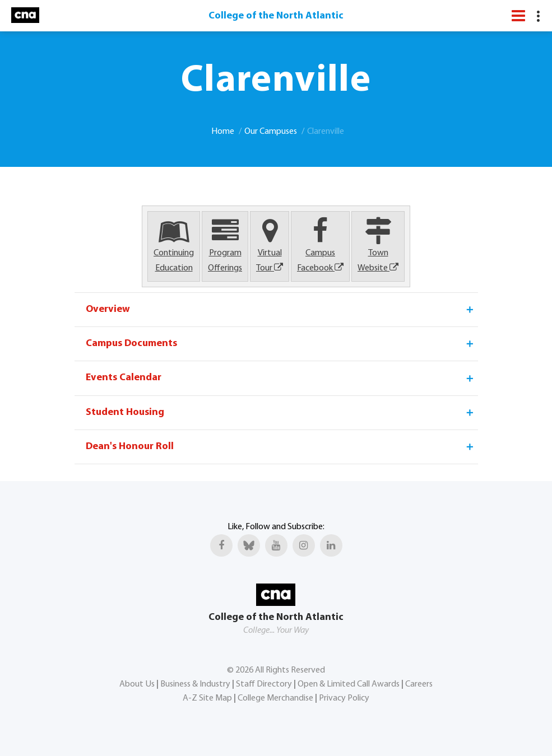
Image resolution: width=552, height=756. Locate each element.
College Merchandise (275, 698)
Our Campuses (271, 132)
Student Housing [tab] (280, 413)
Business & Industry (195, 684)
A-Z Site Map (207, 698)
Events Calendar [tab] (280, 378)
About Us (137, 684)
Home (223, 132)
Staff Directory (264, 684)
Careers (419, 684)
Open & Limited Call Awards (349, 684)
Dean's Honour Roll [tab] (280, 447)
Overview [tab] (280, 310)
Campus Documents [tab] (280, 344)
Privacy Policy (344, 698)
